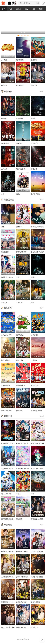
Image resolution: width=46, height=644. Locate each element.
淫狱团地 (19, 519)
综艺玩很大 (20, 335)
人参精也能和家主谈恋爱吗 (10, 577)
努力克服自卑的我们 (38, 252)
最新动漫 (8, 416)
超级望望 (34, 60)
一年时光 (19, 302)
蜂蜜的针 (4, 118)
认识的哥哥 (35, 335)
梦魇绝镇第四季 (21, 252)
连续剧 (19, 9)
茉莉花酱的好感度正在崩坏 (10, 519)
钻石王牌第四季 (6, 494)
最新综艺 (8, 308)
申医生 (33, 277)
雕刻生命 (4, 85)
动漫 (34, 9)
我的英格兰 (20, 60)
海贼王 (18, 494)
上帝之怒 (4, 169)
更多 (42, 91)
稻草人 (18, 194)
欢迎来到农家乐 (6, 335)
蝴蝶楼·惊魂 (5, 144)
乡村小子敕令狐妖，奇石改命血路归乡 (29, 577)
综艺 (27, 9)
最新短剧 (8, 525)
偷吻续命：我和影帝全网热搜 (26, 552)
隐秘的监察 (5, 252)
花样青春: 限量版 (37, 411)
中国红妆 (34, 360)
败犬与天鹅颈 (35, 602)
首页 (4, 9)
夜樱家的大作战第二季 (24, 443)
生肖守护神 (35, 627)
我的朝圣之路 (35, 194)
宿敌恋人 (19, 227)
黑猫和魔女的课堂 (7, 469)
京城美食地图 (6, 386)
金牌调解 (19, 411)
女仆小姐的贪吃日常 (38, 443)
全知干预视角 (21, 386)
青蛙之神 (34, 169)
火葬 (3, 194)
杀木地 (33, 118)
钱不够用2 (20, 85)
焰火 (33, 302)
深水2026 (19, 144)
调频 (3, 227)
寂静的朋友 (20, 118)
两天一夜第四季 (6, 411)
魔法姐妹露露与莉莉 (23, 469)
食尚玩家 (4, 60)
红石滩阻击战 (21, 169)
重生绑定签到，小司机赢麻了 (11, 602)
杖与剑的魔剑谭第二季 (9, 443)
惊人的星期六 (6, 360)
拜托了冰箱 (20, 360)
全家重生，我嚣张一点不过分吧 (12, 552)
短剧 (41, 9)
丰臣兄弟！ (5, 302)
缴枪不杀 (34, 85)
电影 (11, 9)
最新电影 (8, 92)
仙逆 (33, 494)
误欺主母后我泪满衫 (8, 627)
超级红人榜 (35, 386)
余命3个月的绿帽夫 (37, 227)
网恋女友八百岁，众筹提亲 (25, 627)
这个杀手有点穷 (21, 602)
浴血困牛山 (35, 144)
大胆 (18, 277)
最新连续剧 (9, 200)
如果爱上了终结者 (7, 277)
